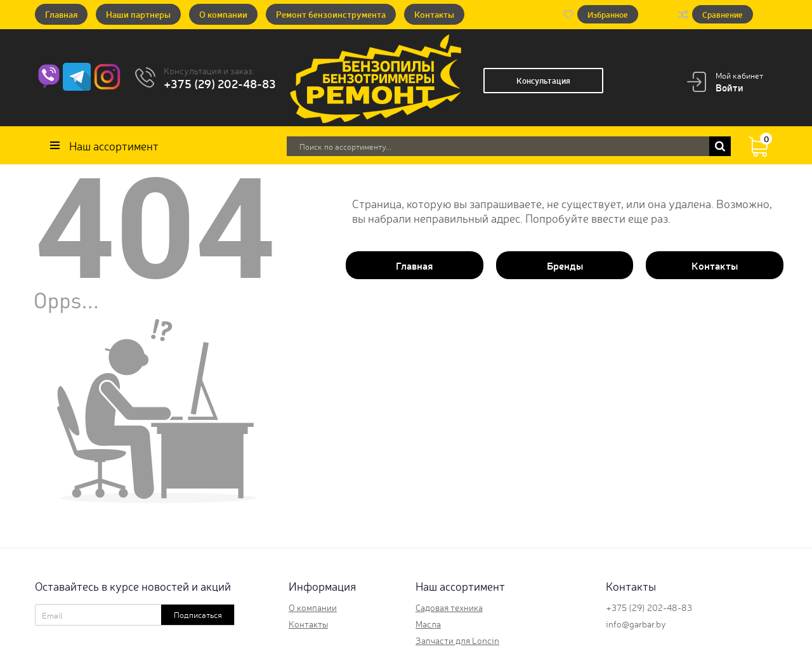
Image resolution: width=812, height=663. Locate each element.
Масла (428, 624)
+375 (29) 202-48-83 (220, 83)
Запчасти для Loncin (457, 640)
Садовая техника (449, 607)
